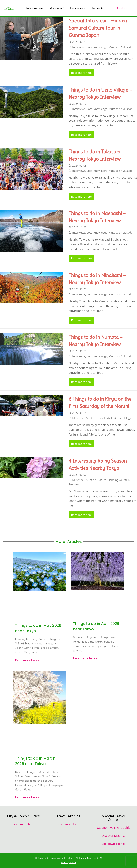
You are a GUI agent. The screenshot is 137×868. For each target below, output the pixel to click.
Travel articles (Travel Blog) (114, 418)
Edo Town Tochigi (114, 844)
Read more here (81, 73)
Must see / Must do (121, 47)
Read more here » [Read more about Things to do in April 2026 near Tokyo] (85, 658)
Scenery (74, 484)
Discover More (77, 8)
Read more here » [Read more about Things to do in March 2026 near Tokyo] (27, 797)
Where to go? (57, 8)
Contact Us (97, 8)
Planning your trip (119, 480)
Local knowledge (97, 47)
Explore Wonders (35, 8)
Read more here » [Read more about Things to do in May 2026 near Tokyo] (27, 660)
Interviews (79, 47)
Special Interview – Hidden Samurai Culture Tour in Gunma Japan (98, 28)
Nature (102, 480)
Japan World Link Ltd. (62, 858)
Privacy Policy (68, 862)
